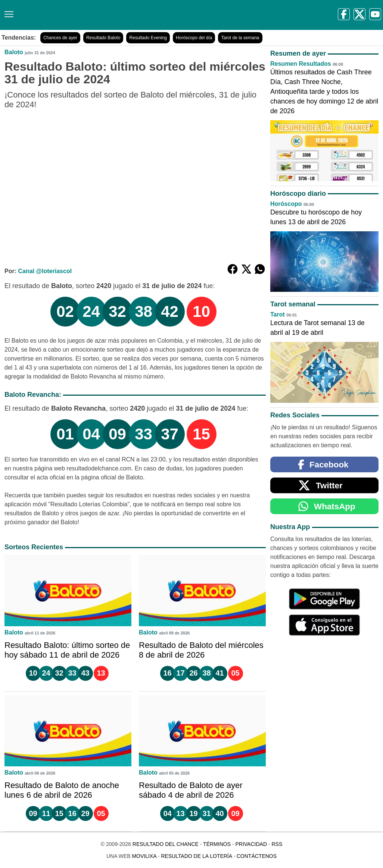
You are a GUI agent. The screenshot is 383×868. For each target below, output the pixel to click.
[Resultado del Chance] (108, 15)
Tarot (278, 314)
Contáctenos (257, 856)
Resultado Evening (148, 38)
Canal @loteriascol (45, 271)
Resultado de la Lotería (196, 856)
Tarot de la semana (240, 38)
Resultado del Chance (166, 844)
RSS (277, 844)
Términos (217, 844)
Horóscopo (286, 204)
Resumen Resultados (301, 64)
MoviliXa (144, 856)
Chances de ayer (60, 38)
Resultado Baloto (103, 38)
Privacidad (251, 844)
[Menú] (7, 11)
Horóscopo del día (194, 38)
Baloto (14, 52)
